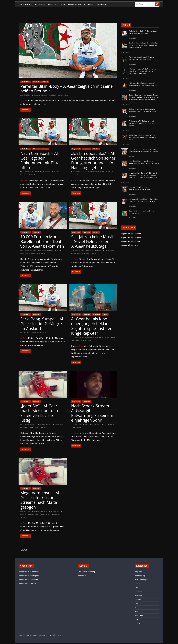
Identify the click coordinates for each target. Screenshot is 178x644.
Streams (93, 253)
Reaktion (43, 427)
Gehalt (43, 253)
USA (137, 619)
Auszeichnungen (141, 580)
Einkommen (81, 253)
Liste (137, 603)
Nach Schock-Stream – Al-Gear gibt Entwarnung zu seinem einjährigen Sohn (92, 413)
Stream (73, 427)
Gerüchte (102, 4)
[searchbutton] (157, 4)
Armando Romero (45, 424)
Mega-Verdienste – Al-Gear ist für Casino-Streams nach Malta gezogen (40, 500)
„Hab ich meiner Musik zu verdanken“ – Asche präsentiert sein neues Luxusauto (143, 84)
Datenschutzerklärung (86, 572)
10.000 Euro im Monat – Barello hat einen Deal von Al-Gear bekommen (42, 241)
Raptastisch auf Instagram (131, 238)
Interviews (89, 4)
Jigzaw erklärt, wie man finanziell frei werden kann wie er (141, 212)
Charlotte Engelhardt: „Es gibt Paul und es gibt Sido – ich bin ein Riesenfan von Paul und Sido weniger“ (143, 45)
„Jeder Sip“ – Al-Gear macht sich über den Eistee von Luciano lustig (39, 413)
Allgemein (40, 4)
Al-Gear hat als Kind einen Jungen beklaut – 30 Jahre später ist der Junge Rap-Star (92, 326)
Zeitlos (105, 314)
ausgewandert (29, 514)
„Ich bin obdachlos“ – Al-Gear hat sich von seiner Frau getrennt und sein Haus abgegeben (93, 160)
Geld (88, 253)
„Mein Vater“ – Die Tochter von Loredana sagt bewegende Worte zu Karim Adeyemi (143, 150)
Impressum (82, 576)
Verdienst (44, 175)
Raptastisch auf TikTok (130, 245)
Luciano (36, 427)
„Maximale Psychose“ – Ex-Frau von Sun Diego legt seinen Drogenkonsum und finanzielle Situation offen (143, 71)
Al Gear (25, 427)
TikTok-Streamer (34, 175)
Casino (38, 514)
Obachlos (80, 175)
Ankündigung (74, 4)
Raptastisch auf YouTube (131, 241)
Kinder (73, 175)
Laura (87, 424)
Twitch (79, 427)
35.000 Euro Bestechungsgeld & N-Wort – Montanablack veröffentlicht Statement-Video (143, 137)
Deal (38, 253)
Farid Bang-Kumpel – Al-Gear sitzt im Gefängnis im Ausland (42, 324)
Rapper (84, 340)
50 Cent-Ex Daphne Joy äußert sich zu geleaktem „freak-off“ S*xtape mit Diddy (143, 110)
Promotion (139, 615)
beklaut (78, 340)
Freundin (60, 95)
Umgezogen (56, 514)
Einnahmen (24, 175)
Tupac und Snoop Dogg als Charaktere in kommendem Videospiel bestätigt (143, 58)
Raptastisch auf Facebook (131, 234)
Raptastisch (26, 4)
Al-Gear (54, 95)
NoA (136, 607)
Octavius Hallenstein (41, 95)
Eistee (31, 427)
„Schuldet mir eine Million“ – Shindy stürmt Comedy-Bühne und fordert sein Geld (144, 200)
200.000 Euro (109, 250)
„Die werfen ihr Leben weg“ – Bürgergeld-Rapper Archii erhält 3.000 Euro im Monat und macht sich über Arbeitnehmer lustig (143, 175)
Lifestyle (53, 4)
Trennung (87, 175)
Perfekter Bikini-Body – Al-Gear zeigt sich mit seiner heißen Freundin (67, 89)
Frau (112, 172)
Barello (33, 253)
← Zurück (23, 550)
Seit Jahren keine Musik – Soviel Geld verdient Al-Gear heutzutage (92, 241)
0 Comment (104, 337)
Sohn (112, 424)
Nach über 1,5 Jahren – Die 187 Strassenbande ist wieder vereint (140, 188)
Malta (66, 95)
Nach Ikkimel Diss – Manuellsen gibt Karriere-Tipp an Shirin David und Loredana (144, 162)
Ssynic (90, 340)
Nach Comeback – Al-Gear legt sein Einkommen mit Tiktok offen (41, 160)
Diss (63, 4)
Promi (137, 611)
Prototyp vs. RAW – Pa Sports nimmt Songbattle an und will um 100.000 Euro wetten (143, 123)
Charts (137, 584)
